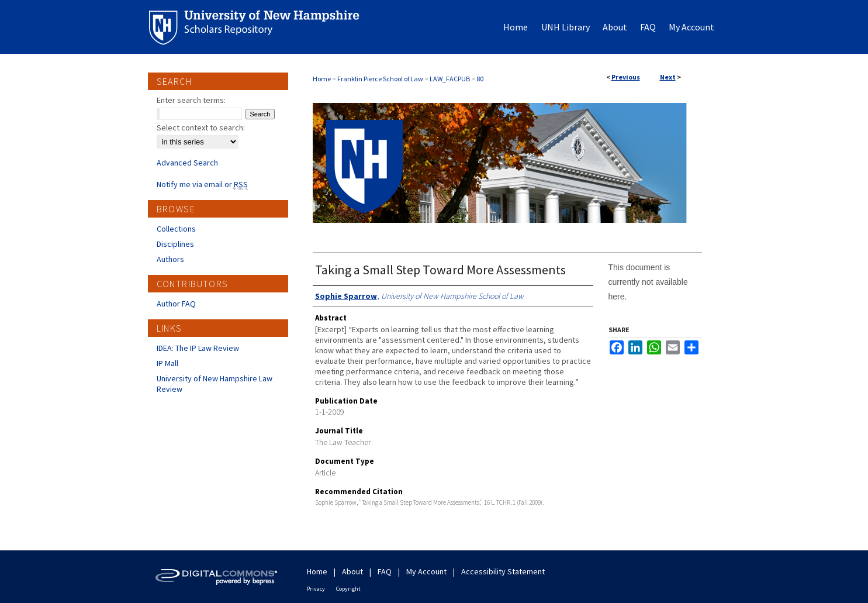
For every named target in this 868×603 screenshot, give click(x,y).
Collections (176, 229)
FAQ (385, 571)
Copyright (348, 589)
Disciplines (175, 244)
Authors (170, 259)
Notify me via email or (202, 184)
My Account (426, 571)
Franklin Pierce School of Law (380, 79)
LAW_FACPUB (450, 79)
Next (668, 77)
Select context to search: (201, 128)
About (352, 571)
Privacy (316, 589)
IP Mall (167, 363)
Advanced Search (187, 163)
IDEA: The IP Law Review (198, 348)
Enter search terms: (191, 100)
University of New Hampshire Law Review (215, 384)
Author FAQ (176, 304)
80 (480, 79)
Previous (626, 77)
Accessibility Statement (503, 571)
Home (322, 79)
